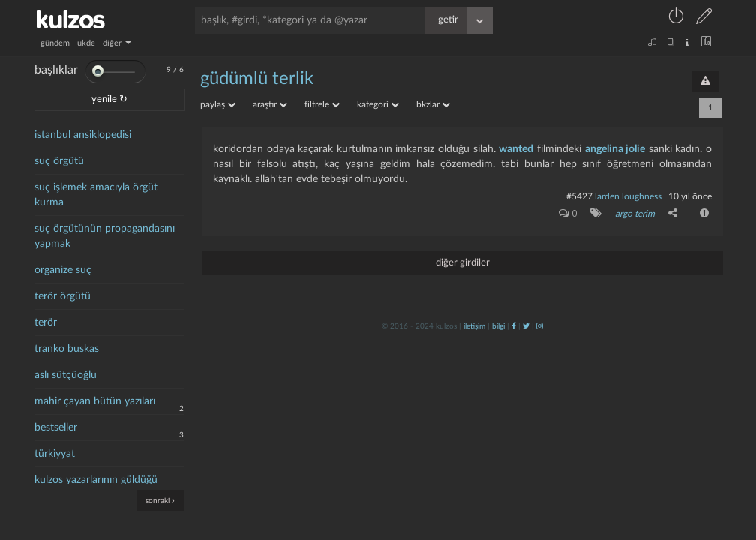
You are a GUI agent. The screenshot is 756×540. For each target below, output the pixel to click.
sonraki (160, 501)
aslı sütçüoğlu (66, 375)
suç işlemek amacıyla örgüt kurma (96, 195)
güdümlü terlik (257, 79)
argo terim (635, 214)
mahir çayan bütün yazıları (95, 401)
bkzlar (433, 104)
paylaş (218, 104)
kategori (378, 104)
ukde (86, 43)
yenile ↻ (109, 99)
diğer (117, 43)
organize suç (63, 270)
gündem (55, 43)
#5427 (579, 196)
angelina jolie (615, 149)
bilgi (498, 326)
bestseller (56, 427)
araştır (270, 104)
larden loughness (628, 196)
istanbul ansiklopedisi (83, 135)
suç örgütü (59, 161)
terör (46, 322)
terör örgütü (63, 296)
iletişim (474, 326)
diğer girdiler (463, 263)
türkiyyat (55, 454)
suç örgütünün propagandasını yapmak (105, 236)
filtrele (322, 104)
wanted (516, 149)
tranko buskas (67, 349)
